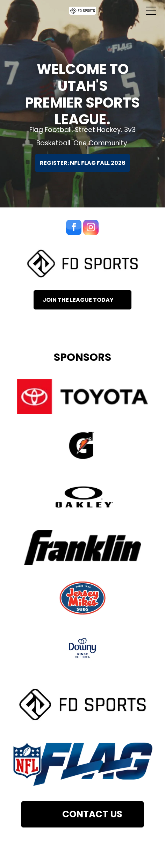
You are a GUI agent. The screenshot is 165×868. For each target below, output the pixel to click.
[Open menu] (151, 11)
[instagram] (91, 228)
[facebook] (74, 228)
